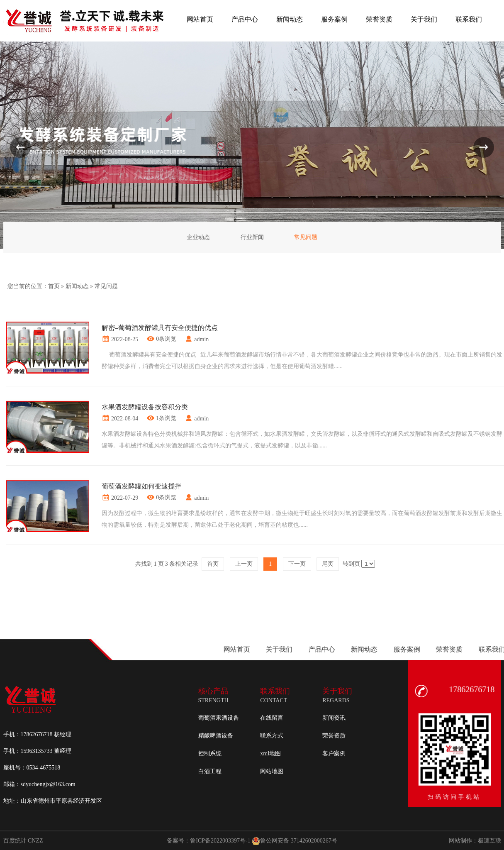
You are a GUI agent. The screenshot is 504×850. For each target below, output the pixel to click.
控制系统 (210, 754)
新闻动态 (77, 286)
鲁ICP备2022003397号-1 (220, 841)
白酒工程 (210, 771)
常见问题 (106, 286)
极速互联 (489, 841)
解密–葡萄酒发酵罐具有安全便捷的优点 (160, 328)
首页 (54, 286)
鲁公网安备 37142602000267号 (295, 841)
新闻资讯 (334, 718)
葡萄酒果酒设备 (219, 718)
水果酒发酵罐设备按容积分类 (145, 407)
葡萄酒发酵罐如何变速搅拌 (141, 486)
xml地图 (270, 754)
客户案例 (334, 754)
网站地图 (272, 771)
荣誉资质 (334, 736)
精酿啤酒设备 (216, 736)
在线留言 (272, 718)
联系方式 (272, 736)
